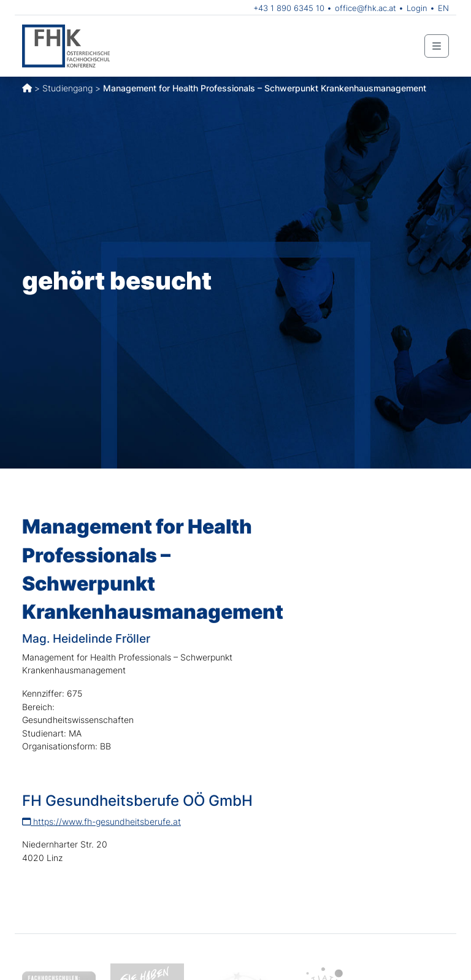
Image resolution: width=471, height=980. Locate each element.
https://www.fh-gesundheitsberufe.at (101, 821)
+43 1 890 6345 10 (289, 8)
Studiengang (67, 88)
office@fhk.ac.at (366, 8)
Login (417, 8)
